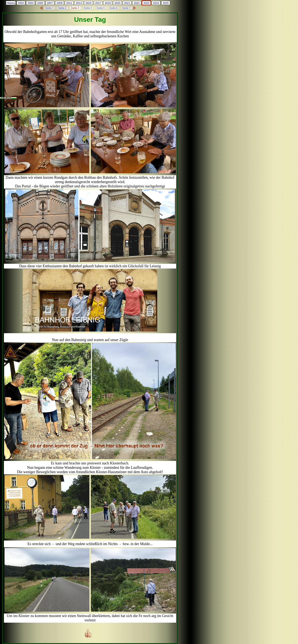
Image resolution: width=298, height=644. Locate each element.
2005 (40, 3)
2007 (50, 3)
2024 (156, 3)
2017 (98, 3)
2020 (117, 3)
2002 (21, 3)
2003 (31, 3)
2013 (79, 3)
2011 (69, 3)
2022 (137, 3)
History (11, 3)
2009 (59, 3)
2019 (108, 3)
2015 (88, 3)
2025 (166, 3)
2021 (127, 3)
